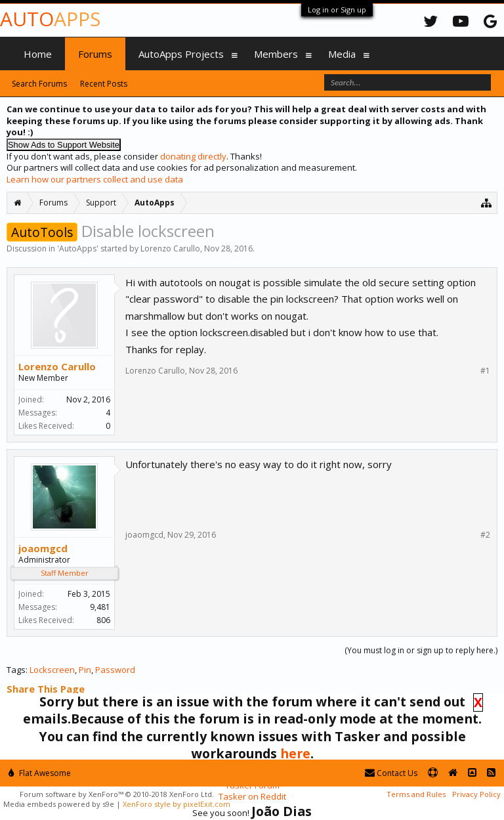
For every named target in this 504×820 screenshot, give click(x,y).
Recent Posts (104, 84)
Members (276, 54)
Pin (85, 670)
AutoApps (78, 248)
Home (38, 54)
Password (115, 670)
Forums (95, 54)
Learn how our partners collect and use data (95, 179)
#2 (485, 535)
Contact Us (391, 773)
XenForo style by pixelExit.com (177, 804)
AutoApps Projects (181, 54)
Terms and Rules (416, 794)
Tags (16, 670)
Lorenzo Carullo (170, 248)
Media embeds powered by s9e (59, 804)
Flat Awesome (40, 773)
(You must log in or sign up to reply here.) (421, 650)
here (295, 753)
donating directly (193, 156)
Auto (50, 19)
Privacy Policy (476, 794)
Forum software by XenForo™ (117, 794)
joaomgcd (43, 548)
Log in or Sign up (337, 10)
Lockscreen (52, 670)
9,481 (100, 607)
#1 (485, 371)
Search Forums (39, 84)
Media (342, 54)
